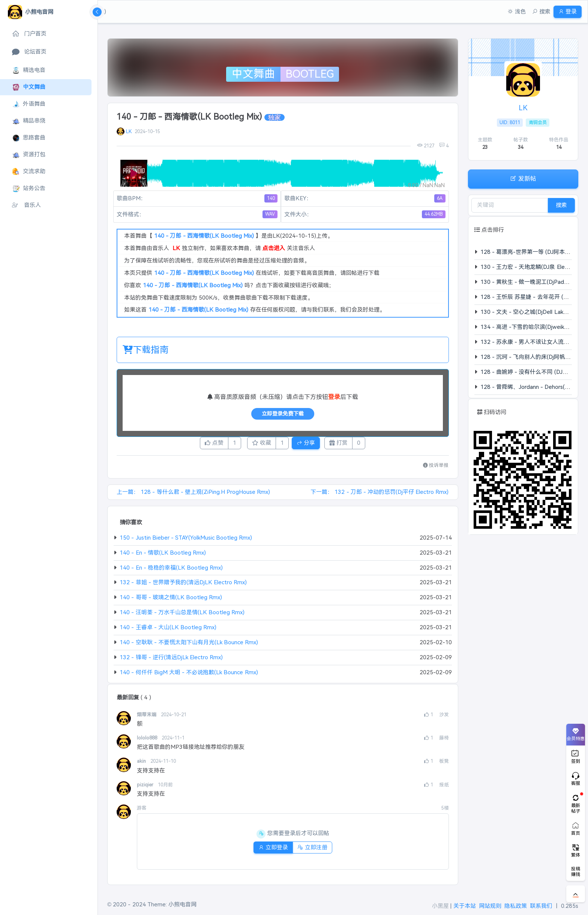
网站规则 (490, 906)
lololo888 (148, 740)
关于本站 (465, 906)
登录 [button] (565, 11)
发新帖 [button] (523, 178)
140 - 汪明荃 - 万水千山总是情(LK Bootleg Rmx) (182, 614)
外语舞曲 (29, 104)
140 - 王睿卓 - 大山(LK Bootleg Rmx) (168, 629)
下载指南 (146, 350)
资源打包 (29, 155)
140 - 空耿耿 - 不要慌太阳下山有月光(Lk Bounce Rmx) (189, 644)
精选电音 (29, 70)
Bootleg (310, 74)
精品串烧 (29, 121)
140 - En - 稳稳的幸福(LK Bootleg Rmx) (171, 570)
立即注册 (315, 850)
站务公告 (29, 188)
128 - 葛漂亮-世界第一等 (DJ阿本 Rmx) (530, 252)
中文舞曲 (29, 87)
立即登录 (270, 850)
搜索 (561, 205)
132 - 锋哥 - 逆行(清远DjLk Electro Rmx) (171, 659)
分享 (312, 444)
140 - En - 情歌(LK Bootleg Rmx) (163, 555)
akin (142, 763)
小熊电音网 (182, 904)
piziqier (146, 787)
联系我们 (541, 906)
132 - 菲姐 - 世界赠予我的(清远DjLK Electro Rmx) (183, 584)
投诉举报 (436, 467)
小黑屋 (440, 906)
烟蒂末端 (147, 717)
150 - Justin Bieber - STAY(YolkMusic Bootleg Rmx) (186, 540)
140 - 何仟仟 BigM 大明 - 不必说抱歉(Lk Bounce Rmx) (189, 674)
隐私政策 (516, 906)
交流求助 (29, 172)
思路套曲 (29, 138)
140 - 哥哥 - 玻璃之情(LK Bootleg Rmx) (171, 599)
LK (129, 131)
